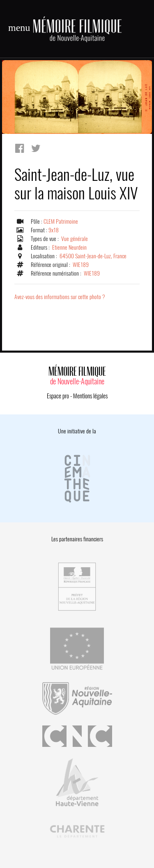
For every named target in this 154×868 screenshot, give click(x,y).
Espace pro (58, 396)
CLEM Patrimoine (61, 221)
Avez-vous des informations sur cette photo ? (60, 297)
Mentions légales (90, 396)
